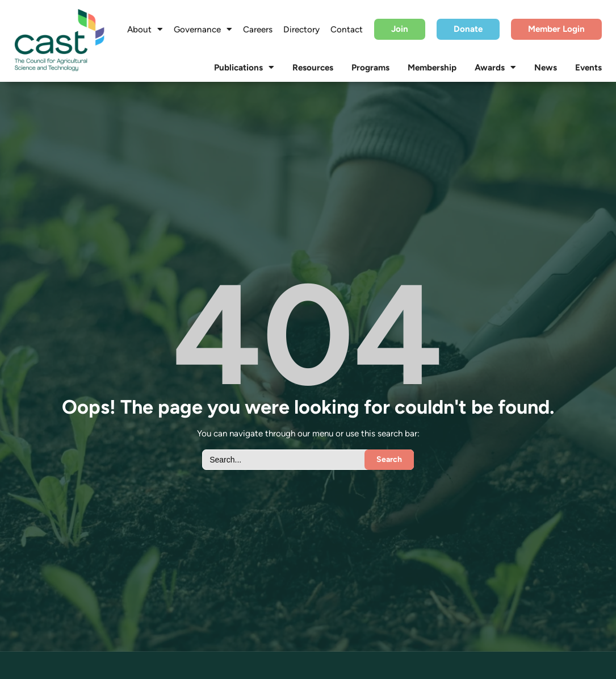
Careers (258, 30)
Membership (432, 68)
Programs (370, 68)
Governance (203, 30)
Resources (313, 68)
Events (588, 68)
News (546, 68)
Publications (244, 68)
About (145, 30)
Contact (347, 30)
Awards (495, 68)
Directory (301, 30)
